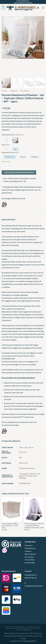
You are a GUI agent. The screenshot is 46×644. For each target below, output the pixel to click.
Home (4, 91)
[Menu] (43, 8)
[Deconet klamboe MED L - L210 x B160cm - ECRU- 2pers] (12, 509)
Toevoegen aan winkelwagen (19, 172)
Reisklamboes (30, 548)
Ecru (7, 149)
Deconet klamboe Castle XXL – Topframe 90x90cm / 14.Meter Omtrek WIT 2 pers (34, 526)
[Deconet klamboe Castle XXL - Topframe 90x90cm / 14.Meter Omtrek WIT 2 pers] (34, 509)
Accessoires (29, 557)
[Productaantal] (6, 166)
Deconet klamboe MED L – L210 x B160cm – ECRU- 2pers (11, 526)
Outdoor (28, 551)
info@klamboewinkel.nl (34, 586)
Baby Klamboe (30, 554)
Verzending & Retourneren (17, 628)
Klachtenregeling (33, 627)
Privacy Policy (35, 628)
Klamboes (25, 91)
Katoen (23, 157)
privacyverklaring (16, 636)
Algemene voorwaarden (15, 627)
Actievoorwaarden (23, 630)
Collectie (14, 91)
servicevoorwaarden (32, 636)
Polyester (35, 157)
